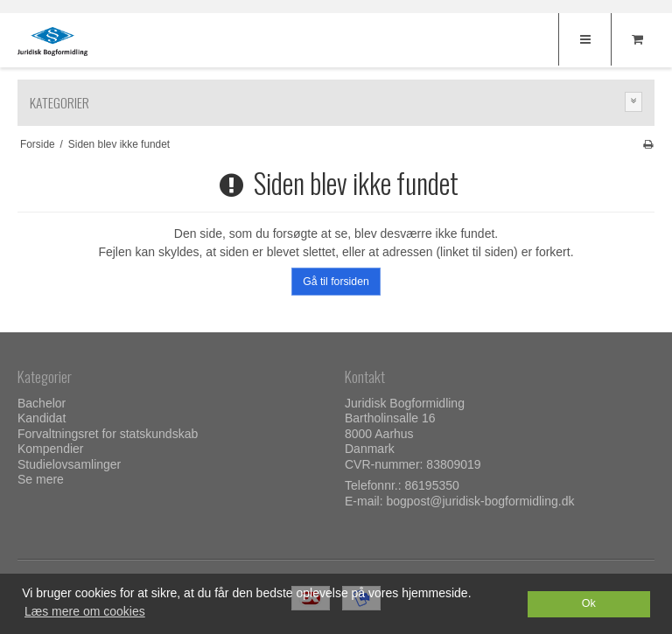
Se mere (41, 479)
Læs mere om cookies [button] (85, 611)
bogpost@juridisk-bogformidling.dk (480, 501)
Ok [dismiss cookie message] (589, 603)
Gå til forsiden (336, 282)
